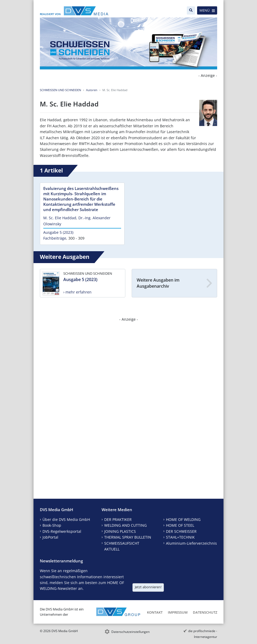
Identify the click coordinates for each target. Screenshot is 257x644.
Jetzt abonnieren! (148, 587)
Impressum (178, 612)
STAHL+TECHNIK (180, 537)
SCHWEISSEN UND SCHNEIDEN (60, 90)
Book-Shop (52, 525)
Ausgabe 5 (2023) (58, 232)
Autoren (92, 90)
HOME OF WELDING (183, 519)
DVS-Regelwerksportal (62, 531)
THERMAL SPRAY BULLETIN (128, 537)
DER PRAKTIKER (118, 519)
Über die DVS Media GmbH (66, 519)
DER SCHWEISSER (181, 531)
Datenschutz (205, 612)
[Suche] (191, 10)
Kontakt (155, 612)
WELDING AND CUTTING (125, 525)
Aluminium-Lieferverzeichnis (191, 543)
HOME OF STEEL (180, 525)
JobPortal (50, 537)
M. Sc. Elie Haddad (60, 218)
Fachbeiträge (55, 238)
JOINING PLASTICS (120, 531)
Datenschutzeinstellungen (130, 632)
